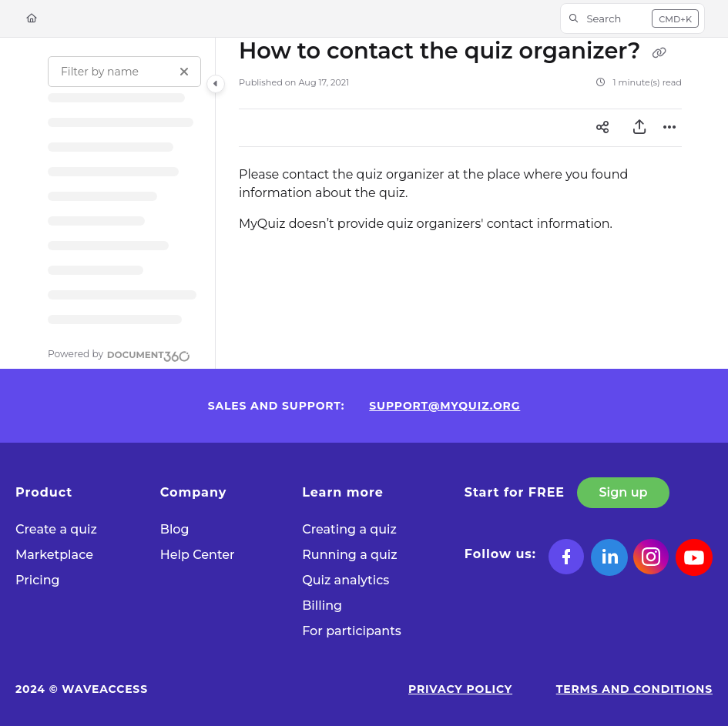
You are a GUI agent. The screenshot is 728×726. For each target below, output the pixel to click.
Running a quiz (349, 555)
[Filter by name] (124, 72)
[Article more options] (669, 128)
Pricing (38, 580)
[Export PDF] (639, 128)
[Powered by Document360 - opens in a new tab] (119, 354)
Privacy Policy (460, 689)
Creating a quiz (349, 529)
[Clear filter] (184, 72)
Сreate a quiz (56, 529)
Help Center (198, 555)
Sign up (624, 492)
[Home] (32, 19)
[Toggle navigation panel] (216, 84)
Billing (322, 606)
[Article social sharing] (602, 128)
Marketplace (54, 555)
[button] (632, 18)
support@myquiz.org (445, 406)
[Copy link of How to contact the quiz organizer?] (659, 52)
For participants (352, 631)
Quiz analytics (346, 580)
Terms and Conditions (634, 689)
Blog (175, 529)
